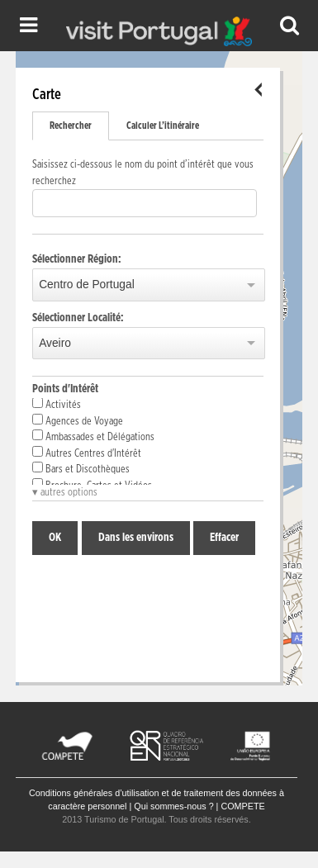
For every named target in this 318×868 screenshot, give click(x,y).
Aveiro (55, 343)
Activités (57, 404)
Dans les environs (136, 538)
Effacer (224, 538)
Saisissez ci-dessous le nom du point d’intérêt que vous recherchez (143, 173)
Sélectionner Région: (77, 259)
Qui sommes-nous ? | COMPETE (199, 806)
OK (55, 538)
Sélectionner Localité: (78, 318)
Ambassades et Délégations (93, 436)
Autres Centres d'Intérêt (87, 453)
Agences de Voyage (78, 420)
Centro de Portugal (87, 285)
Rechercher (71, 126)
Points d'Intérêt (65, 389)
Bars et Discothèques (81, 468)
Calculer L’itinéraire (163, 126)
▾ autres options (65, 493)
